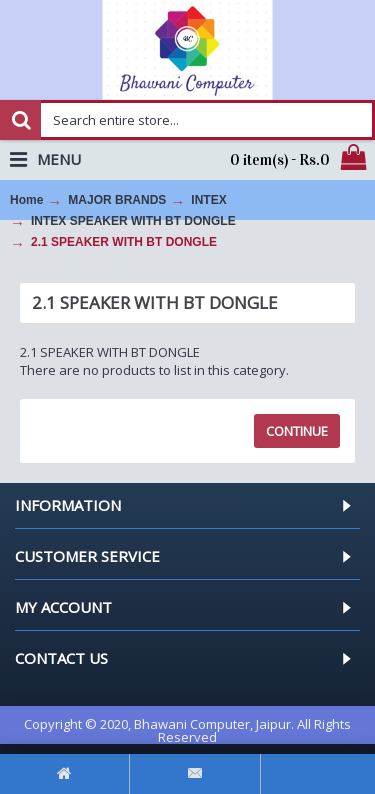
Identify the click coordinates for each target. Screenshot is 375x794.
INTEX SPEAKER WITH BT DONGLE (133, 221)
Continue (297, 431)
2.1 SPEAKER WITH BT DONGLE (124, 242)
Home (26, 200)
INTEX (208, 200)
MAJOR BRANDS (117, 200)
